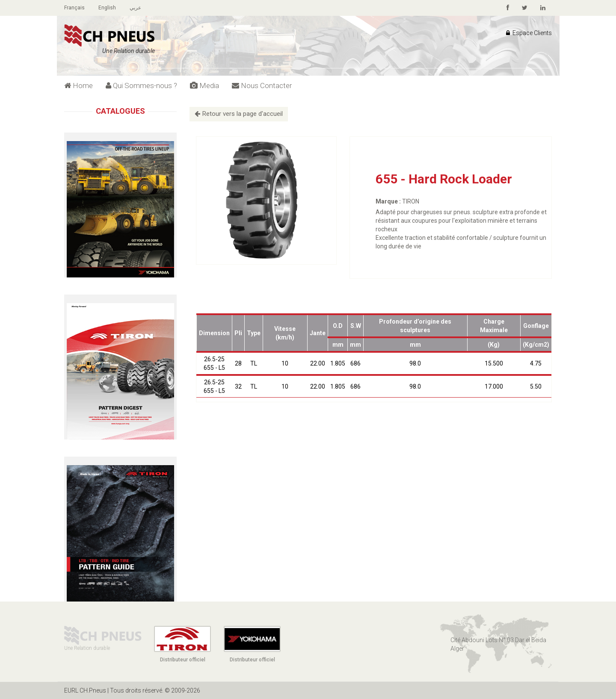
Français (74, 8)
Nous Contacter (262, 86)
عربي (135, 8)
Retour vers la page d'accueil (239, 114)
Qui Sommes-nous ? (141, 86)
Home (78, 86)
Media (204, 86)
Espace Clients (529, 33)
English (107, 8)
